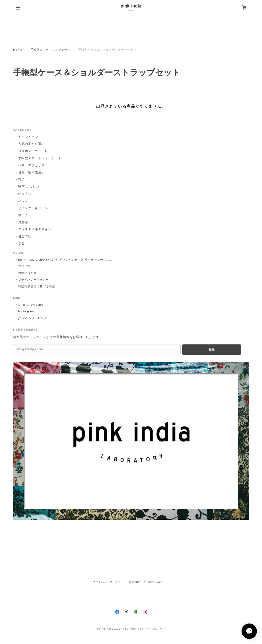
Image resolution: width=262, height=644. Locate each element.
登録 (212, 349)
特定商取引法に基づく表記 (37, 286)
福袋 (21, 244)
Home (18, 50)
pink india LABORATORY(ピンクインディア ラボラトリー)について (67, 260)
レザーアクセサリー (33, 165)
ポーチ (23, 215)
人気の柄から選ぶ (31, 144)
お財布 (23, 222)
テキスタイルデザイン (35, 229)
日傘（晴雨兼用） (31, 172)
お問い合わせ (27, 273)
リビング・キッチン (33, 208)
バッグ (23, 201)
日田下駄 (25, 236)
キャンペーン (28, 137)
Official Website (31, 305)
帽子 (21, 179)
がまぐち (25, 194)
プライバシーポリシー (34, 280)
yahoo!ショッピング (33, 318)
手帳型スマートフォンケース (50, 50)
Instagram (26, 311)
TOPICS (24, 266)
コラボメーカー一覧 (33, 151)
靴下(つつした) (29, 186)
